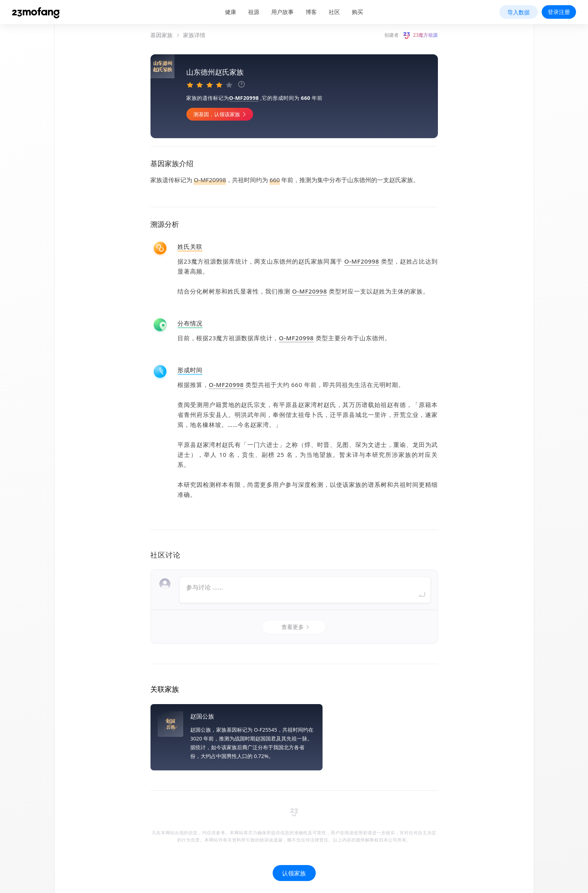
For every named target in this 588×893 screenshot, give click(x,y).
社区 (335, 12)
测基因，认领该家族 (281, 114)
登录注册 (559, 12)
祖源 (254, 12)
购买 (358, 12)
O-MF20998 (304, 98)
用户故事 (283, 12)
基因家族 (162, 35)
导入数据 (519, 12)
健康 (231, 12)
